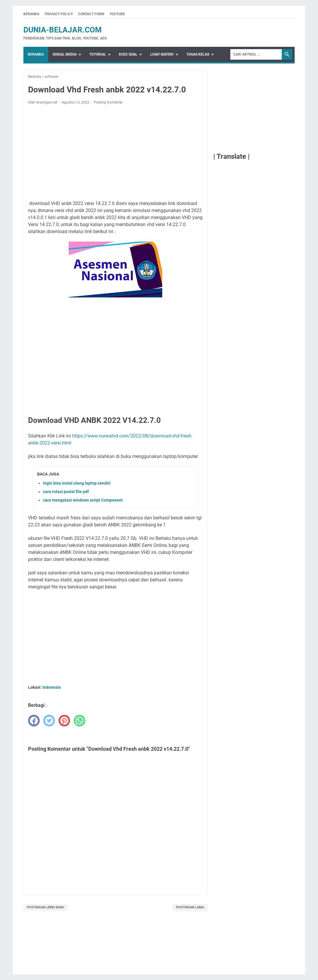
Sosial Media (65, 54)
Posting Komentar (108, 102)
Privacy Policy (59, 14)
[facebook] (34, 721)
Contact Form (91, 14)
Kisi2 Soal (128, 54)
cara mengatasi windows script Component (83, 500)
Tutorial (98, 54)
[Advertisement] (115, 153)
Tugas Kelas (198, 54)
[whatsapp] (79, 721)
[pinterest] (64, 721)
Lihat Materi (162, 54)
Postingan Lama (190, 907)
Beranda (31, 14)
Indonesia (52, 687)
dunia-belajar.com (63, 30)
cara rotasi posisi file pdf (66, 492)
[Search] (256, 54)
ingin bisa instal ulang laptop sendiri (77, 483)
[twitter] (49, 721)
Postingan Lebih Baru (45, 907)
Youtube (117, 14)
